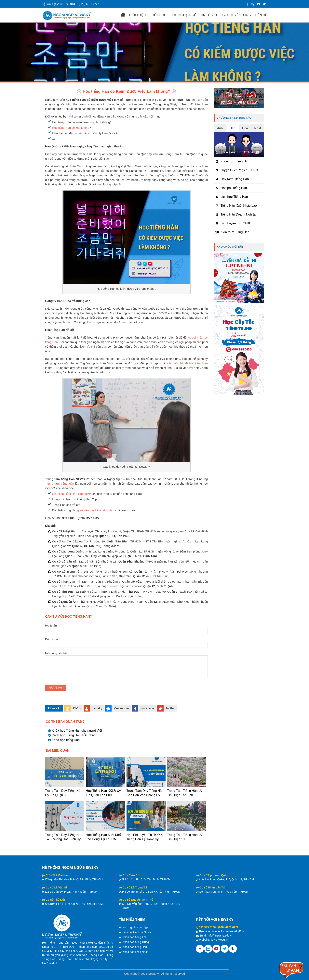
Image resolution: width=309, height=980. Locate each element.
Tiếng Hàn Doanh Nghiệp (238, 214)
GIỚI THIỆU (137, 15)
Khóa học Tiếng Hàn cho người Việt (77, 731)
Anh (220, 128)
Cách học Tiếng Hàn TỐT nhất (73, 735)
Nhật (258, 128)
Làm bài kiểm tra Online (137, 932)
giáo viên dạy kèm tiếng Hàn (96, 510)
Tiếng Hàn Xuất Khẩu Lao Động (243, 206)
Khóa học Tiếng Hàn (235, 161)
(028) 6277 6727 (89, 4)
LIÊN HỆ (261, 15)
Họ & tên (126, 628)
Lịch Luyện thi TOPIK (235, 223)
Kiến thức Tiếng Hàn (235, 232)
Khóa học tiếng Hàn (66, 740)
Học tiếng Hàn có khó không (71, 128)
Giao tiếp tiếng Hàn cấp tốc (70, 494)
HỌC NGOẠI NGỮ (183, 15)
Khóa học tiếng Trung (136, 942)
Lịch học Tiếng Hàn (234, 197)
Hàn (232, 128)
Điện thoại (126, 642)
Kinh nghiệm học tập (135, 927)
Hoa (245, 128)
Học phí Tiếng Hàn (234, 188)
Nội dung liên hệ (126, 655)
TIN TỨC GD (209, 15)
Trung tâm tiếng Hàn (60, 484)
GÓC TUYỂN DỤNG (237, 15)
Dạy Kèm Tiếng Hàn (235, 179)
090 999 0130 (68, 4)
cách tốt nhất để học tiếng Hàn (187, 363)
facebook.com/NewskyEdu (228, 931)
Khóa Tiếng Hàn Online (237, 152)
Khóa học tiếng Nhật (135, 952)
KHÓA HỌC (158, 15)
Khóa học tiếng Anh (135, 937)
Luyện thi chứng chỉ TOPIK (239, 170)
